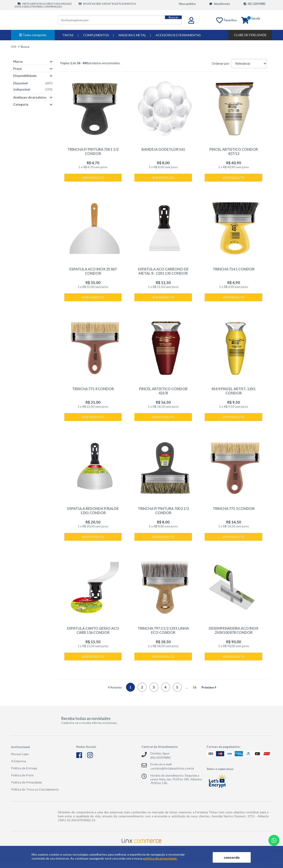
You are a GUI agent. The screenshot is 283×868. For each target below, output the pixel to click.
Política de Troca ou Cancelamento (35, 796)
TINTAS (68, 35)
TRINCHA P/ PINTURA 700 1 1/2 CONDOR (93, 151)
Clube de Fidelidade (250, 35)
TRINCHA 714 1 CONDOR (234, 270)
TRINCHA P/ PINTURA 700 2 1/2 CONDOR (163, 515)
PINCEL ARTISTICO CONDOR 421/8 (163, 391)
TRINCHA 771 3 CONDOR (234, 512)
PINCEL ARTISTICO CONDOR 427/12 (234, 151)
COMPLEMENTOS (96, 35)
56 (195, 694)
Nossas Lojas (20, 761)
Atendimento (220, 4)
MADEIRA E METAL (132, 35)
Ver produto (93, 178)
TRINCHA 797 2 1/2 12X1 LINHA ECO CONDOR (163, 636)
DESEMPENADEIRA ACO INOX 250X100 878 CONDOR (234, 636)
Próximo (209, 694)
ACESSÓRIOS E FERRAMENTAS (178, 35)
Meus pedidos (187, 4)
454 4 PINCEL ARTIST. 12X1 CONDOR (233, 393)
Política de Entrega (24, 775)
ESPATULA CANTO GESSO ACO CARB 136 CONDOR (93, 636)
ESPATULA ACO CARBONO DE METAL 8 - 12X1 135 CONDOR (163, 272)
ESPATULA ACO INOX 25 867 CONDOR (93, 272)
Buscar (171, 20)
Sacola (256, 20)
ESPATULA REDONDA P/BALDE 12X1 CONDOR (93, 515)
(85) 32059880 (254, 4)
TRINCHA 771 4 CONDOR (93, 391)
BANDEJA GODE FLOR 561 (163, 149)
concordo (232, 857)
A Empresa (18, 768)
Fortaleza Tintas (33, 20)
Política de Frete (22, 782)
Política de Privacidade (27, 789)
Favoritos (220, 20)
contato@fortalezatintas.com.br (172, 775)
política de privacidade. (160, 858)
